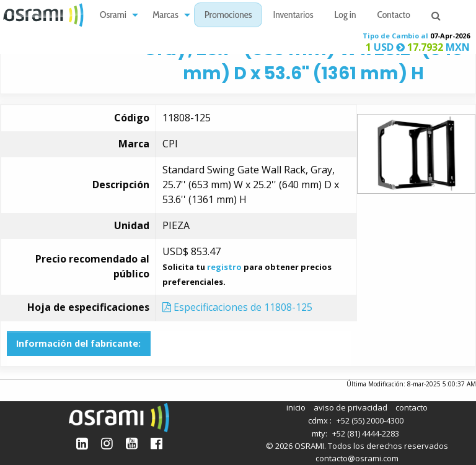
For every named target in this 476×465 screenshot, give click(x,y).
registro (224, 267)
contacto (412, 407)
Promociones (228, 16)
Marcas (165, 16)
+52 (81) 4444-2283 (366, 433)
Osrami (113, 16)
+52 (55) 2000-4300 (370, 420)
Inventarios (293, 16)
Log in (346, 16)
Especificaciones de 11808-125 (237, 307)
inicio (296, 407)
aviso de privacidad (350, 407)
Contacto (394, 16)
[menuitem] (116, 15)
